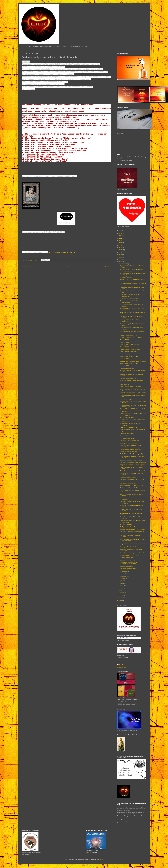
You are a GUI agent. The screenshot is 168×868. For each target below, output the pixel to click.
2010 (121, 598)
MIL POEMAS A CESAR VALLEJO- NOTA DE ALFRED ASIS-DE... (132, 270)
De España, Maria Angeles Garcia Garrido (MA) (133, 462)
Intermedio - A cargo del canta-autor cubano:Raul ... (130, 499)
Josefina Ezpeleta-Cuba (127, 558)
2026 (121, 234)
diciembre (123, 264)
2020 (121, 241)
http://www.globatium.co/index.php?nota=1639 (62, 252)
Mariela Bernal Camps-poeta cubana (130, 555)
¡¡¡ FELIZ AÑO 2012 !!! (126, 277)
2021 (121, 238)
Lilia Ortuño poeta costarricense (129, 569)
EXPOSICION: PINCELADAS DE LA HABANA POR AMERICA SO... (133, 540)
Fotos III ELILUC (125, 340)
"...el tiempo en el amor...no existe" (129, 299)
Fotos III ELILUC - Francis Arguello (129, 345)
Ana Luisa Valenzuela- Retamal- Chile (130, 436)
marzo (122, 590)
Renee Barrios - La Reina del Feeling (130, 349)
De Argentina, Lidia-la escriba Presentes (131, 488)
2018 (121, 245)
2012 (121, 259)
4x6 (85, 859)
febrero (123, 593)
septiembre (124, 576)
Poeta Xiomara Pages (126, 399)
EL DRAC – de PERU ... (127, 525)
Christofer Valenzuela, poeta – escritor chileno (132, 529)
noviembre (123, 572)
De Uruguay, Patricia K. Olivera (129, 443)
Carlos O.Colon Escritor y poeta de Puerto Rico (133, 553)
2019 (121, 243)
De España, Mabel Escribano (128, 483)
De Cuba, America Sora (127, 566)
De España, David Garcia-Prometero (130, 527)
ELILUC (121, 664)
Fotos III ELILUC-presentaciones (129, 354)
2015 (121, 252)
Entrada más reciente (28, 267)
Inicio (68, 267)
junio (122, 583)
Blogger (100, 859)
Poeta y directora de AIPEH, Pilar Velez (131, 387)
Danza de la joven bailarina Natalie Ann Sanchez (133, 361)
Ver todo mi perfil (122, 667)
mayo (122, 586)
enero (122, 595)
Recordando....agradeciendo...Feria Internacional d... (130, 302)
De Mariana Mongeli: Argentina (128, 452)
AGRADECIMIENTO (126, 411)
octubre (123, 574)
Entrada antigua (106, 267)
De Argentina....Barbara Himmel (129, 427)
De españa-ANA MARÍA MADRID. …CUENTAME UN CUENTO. (130, 563)
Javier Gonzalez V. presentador (129, 352)
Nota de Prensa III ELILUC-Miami (129, 335)
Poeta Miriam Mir (125, 384)
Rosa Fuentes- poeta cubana (128, 477)
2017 (121, 248)
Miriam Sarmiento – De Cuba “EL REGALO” (132, 486)
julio (122, 581)
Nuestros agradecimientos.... (128, 368)
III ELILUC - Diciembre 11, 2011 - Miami (131, 338)
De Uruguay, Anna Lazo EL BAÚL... (130, 547)
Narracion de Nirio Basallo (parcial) (130, 378)
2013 (121, 257)
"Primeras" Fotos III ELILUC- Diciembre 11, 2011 (133, 409)
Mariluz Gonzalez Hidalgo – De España (131, 449)
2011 (121, 262)
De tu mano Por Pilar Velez (127, 560)
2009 (121, 600)
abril (122, 588)
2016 (121, 250)
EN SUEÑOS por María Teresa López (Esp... (132, 454)
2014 (121, 255)
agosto (122, 579)
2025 (121, 236)
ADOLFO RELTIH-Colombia (128, 417)
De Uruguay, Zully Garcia (127, 438)
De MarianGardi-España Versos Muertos (131, 460)
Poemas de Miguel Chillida (127, 434)
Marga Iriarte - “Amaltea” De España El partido (133, 465)
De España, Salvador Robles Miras (130, 441)
